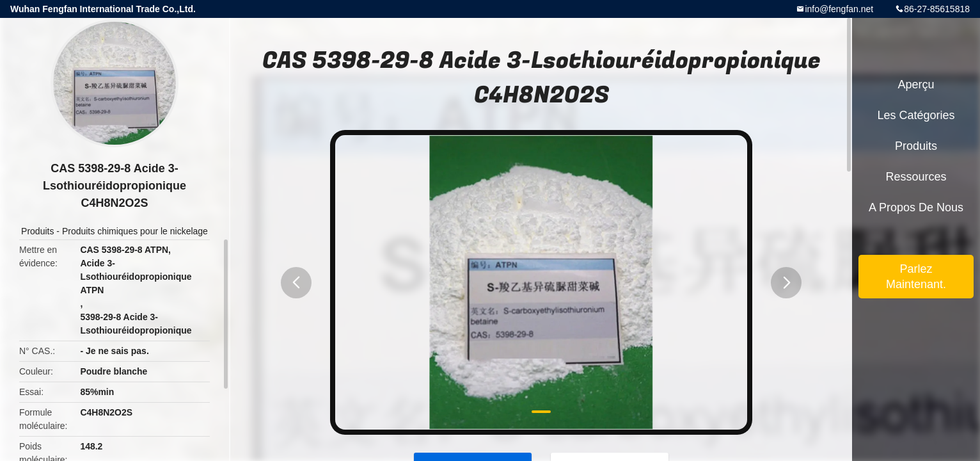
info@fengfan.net (839, 9)
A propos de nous (916, 207)
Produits (37, 231)
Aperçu (916, 85)
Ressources (916, 177)
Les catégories (916, 115)
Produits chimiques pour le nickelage (135, 231)
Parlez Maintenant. (916, 277)
